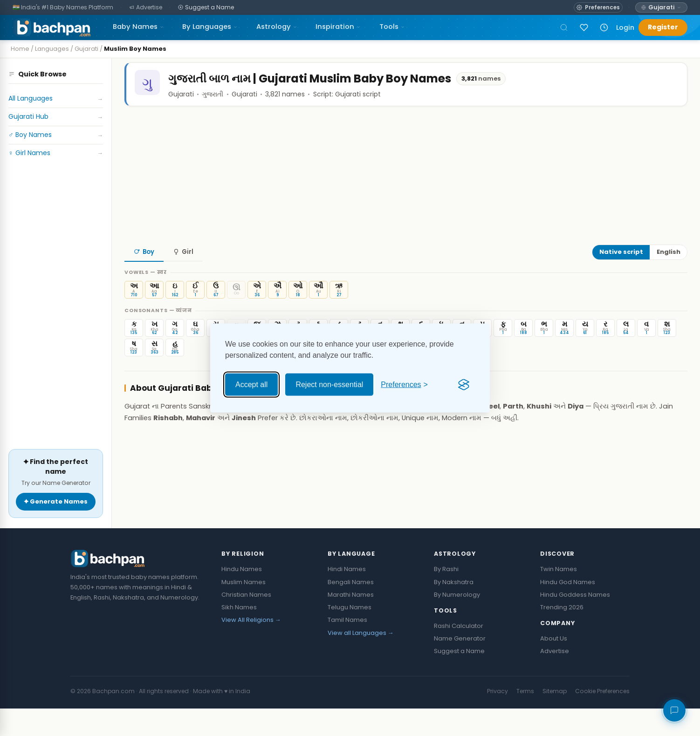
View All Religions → (251, 648)
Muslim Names (244, 610)
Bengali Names (351, 610)
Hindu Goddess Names (575, 622)
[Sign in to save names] (584, 27)
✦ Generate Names (56, 529)
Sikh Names (239, 635)
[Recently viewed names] (604, 27)
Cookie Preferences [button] (602, 719)
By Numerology (457, 622)
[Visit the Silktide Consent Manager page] (464, 385)
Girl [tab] (183, 270)
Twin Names (559, 597)
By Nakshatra (454, 610)
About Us (554, 666)
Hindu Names (242, 597)
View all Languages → (361, 660)
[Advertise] (146, 8)
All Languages (56, 99)
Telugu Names (350, 635)
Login (625, 27)
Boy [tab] (144, 270)
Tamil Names (347, 648)
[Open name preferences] (598, 7)
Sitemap (555, 719)
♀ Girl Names (56, 153)
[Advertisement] (56, 324)
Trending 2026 (562, 635)
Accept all (251, 385)
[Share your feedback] (674, 710)
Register (663, 27)
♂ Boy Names (56, 135)
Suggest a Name (459, 678)
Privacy (498, 719)
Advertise (555, 678)
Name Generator (460, 666)
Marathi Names (351, 622)
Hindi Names (347, 597)
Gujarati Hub (56, 117)
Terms (525, 719)
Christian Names (246, 622)
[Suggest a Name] (206, 8)
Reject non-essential (329, 385)
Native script (621, 271)
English (669, 271)
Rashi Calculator (459, 653)
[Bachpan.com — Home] (52, 27)
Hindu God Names (568, 610)
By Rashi (446, 597)
